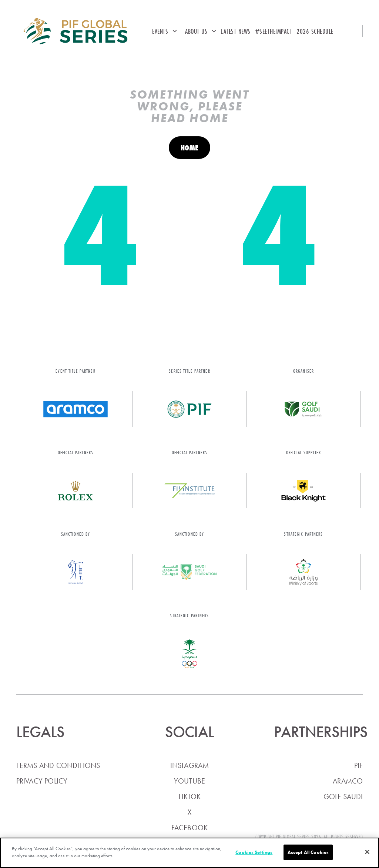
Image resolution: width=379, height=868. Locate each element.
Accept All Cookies (308, 852)
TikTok (189, 797)
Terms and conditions (58, 765)
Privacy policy (42, 781)
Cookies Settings (254, 852)
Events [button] (165, 31)
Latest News (236, 31)
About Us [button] (201, 31)
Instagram (190, 765)
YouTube (189, 781)
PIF (359, 765)
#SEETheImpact (274, 31)
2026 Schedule (315, 31)
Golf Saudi (343, 797)
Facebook (190, 828)
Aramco (348, 781)
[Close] (367, 852)
